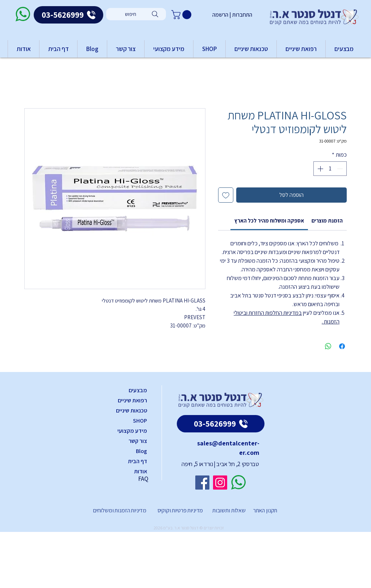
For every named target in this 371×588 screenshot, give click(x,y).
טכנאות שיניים (132, 411)
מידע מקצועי (132, 431)
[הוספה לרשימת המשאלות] (226, 195)
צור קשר (138, 441)
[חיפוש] (136, 14)
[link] (269, 221)
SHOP (140, 421)
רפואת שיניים (132, 400)
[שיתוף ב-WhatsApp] (328, 346)
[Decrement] (341, 169)
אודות (141, 471)
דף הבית (137, 461)
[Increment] (320, 169)
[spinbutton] (330, 169)
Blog (141, 451)
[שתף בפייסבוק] (342, 346)
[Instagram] (220, 483)
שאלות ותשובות (228, 510)
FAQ (143, 479)
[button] (182, 15)
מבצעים (138, 390)
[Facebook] (202, 483)
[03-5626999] (68, 15)
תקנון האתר (265, 510)
